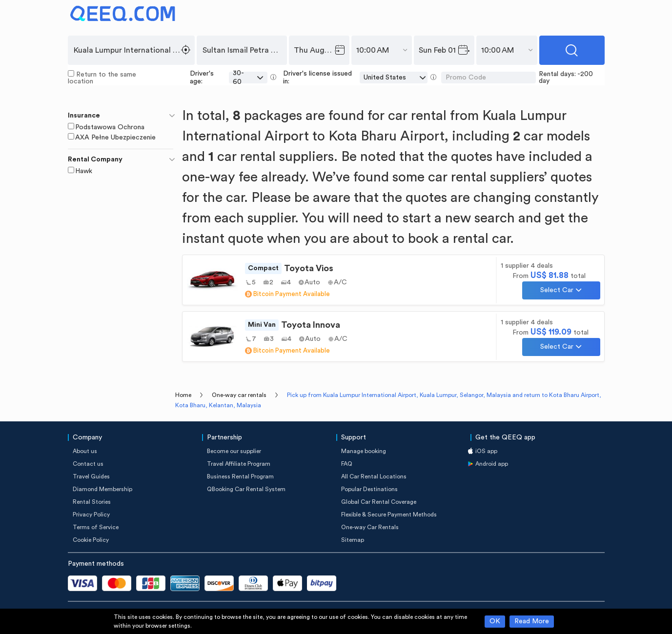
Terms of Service (96, 527)
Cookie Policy (91, 540)
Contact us (88, 464)
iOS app (486, 451)
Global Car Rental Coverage (379, 502)
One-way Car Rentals (370, 527)
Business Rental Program (240, 476)
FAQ (347, 464)
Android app (492, 464)
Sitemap (353, 540)
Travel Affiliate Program (239, 464)
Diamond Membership (102, 489)
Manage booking (364, 451)
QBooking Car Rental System (246, 489)
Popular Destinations (369, 489)
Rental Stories (92, 502)
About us (85, 451)
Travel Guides (91, 476)
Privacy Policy (91, 515)
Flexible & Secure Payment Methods (389, 515)
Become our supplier (234, 451)
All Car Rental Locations (374, 476)
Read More (532, 621)
